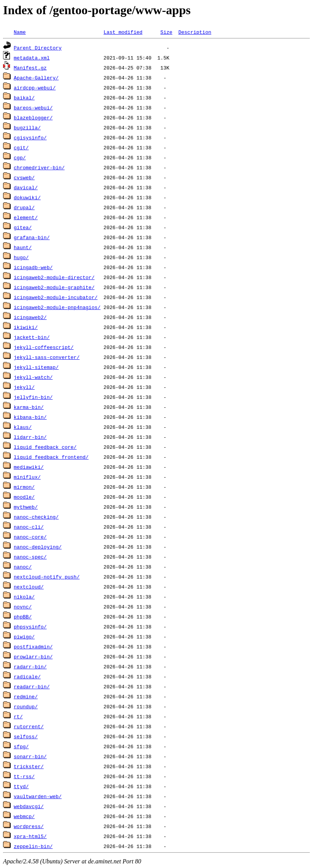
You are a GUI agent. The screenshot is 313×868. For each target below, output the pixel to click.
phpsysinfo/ (30, 627)
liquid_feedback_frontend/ (51, 457)
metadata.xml (32, 58)
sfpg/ (21, 746)
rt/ (18, 716)
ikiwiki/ (26, 327)
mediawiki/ (29, 467)
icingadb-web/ (33, 267)
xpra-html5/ (30, 836)
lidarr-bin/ (30, 437)
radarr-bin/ (30, 666)
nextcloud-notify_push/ (47, 577)
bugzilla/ (27, 127)
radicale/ (27, 676)
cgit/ (21, 147)
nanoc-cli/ (29, 527)
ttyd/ (21, 786)
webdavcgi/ (29, 806)
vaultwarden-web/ (38, 796)
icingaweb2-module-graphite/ (54, 287)
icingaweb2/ (30, 317)
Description (195, 32)
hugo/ (21, 257)
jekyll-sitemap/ (36, 367)
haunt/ (23, 247)
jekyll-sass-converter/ (47, 357)
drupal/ (24, 207)
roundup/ (26, 706)
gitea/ (23, 227)
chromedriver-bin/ (39, 167)
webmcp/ (24, 816)
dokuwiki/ (27, 197)
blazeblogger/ (33, 117)
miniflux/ (27, 477)
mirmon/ (24, 487)
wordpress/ (29, 826)
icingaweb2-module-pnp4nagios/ (57, 307)
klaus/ (23, 427)
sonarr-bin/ (30, 756)
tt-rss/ (24, 776)
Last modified (123, 32)
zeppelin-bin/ (33, 846)
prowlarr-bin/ (33, 656)
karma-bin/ (29, 407)
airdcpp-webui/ (35, 88)
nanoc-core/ (30, 537)
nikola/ (24, 597)
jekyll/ (24, 387)
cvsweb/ (24, 177)
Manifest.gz (30, 68)
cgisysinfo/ (30, 137)
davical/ (26, 187)
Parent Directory (38, 48)
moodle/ (24, 497)
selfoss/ (26, 736)
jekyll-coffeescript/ (44, 347)
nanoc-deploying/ (38, 547)
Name (20, 32)
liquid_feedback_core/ (45, 447)
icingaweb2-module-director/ (54, 277)
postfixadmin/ (33, 646)
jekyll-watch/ (33, 377)
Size (166, 32)
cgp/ (20, 157)
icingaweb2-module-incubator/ (56, 297)
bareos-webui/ (33, 107)
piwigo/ (24, 637)
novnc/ (23, 607)
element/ (26, 217)
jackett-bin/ (32, 337)
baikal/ (24, 98)
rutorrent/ (29, 726)
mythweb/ (26, 507)
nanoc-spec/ (30, 557)
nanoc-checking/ (36, 517)
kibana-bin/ (30, 417)
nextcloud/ (29, 587)
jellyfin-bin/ (33, 397)
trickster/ (29, 766)
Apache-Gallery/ (36, 78)
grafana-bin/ (32, 237)
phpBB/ (23, 617)
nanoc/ (23, 567)
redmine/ (26, 696)
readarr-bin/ (32, 686)
